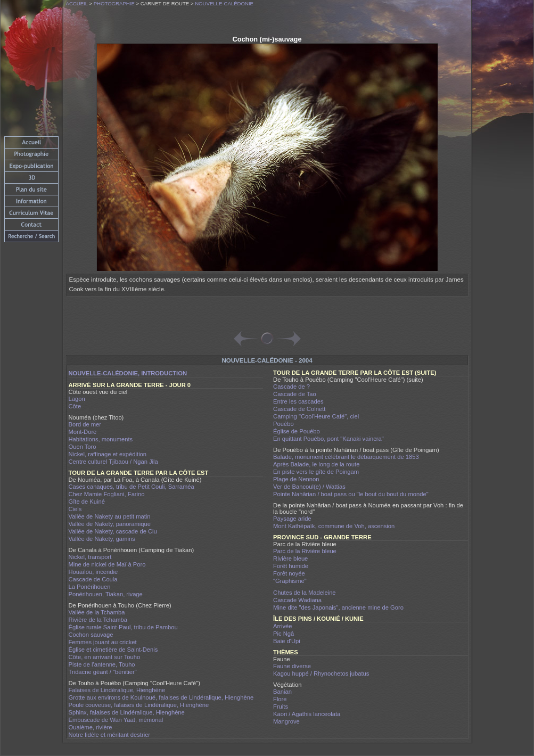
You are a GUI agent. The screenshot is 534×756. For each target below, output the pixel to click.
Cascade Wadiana (297, 600)
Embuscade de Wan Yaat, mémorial (116, 720)
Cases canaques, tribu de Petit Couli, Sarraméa (132, 487)
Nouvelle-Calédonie (224, 3)
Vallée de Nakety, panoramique (110, 524)
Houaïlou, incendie (93, 572)
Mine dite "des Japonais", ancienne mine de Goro (338, 607)
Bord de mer (85, 424)
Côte (75, 406)
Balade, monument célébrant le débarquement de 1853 (346, 457)
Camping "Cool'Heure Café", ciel (316, 416)
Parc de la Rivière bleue (305, 551)
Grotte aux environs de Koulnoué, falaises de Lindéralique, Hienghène (161, 697)
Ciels (75, 509)
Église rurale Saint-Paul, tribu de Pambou (123, 627)
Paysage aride (292, 519)
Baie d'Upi (287, 641)
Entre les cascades (298, 401)
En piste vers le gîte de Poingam (316, 472)
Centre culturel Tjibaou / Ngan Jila (113, 462)
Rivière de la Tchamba (98, 620)
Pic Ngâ (284, 634)
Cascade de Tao (295, 394)
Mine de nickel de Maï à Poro (107, 564)
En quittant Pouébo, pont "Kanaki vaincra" (328, 439)
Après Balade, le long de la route (316, 464)
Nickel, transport (90, 557)
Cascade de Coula (93, 579)
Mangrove (286, 721)
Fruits (281, 706)
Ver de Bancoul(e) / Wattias (309, 487)
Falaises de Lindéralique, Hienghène (117, 690)
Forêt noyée (289, 573)
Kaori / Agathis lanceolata (307, 714)
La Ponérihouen (90, 587)
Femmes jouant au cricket (103, 642)
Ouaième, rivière (91, 727)
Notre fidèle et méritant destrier (110, 735)
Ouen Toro (83, 447)
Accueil (77, 3)
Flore (280, 699)
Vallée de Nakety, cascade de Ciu (113, 531)
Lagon (77, 399)
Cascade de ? (291, 387)
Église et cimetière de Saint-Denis (113, 650)
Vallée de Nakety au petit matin (110, 516)
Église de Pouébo (297, 431)
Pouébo (284, 424)
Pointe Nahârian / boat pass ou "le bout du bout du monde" (351, 494)
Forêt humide (291, 566)
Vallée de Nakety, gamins (102, 539)
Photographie (114, 3)
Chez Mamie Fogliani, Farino (107, 494)
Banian (282, 692)
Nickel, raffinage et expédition (108, 454)
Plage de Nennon (296, 479)
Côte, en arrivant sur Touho (105, 657)
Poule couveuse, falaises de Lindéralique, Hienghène (139, 705)
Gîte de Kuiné (87, 502)
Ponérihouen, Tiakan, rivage (106, 594)
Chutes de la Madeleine (305, 593)
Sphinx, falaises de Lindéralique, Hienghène (127, 712)
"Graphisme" (290, 581)
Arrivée (282, 626)
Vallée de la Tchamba (97, 612)
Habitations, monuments (101, 439)
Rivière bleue (290, 558)
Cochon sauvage (91, 635)
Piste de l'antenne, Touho (102, 664)
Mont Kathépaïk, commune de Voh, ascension (334, 526)
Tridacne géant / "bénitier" (103, 672)
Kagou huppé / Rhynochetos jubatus (321, 673)
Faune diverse (292, 666)
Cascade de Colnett (299, 409)
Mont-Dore (83, 432)
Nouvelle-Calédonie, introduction (128, 373)
